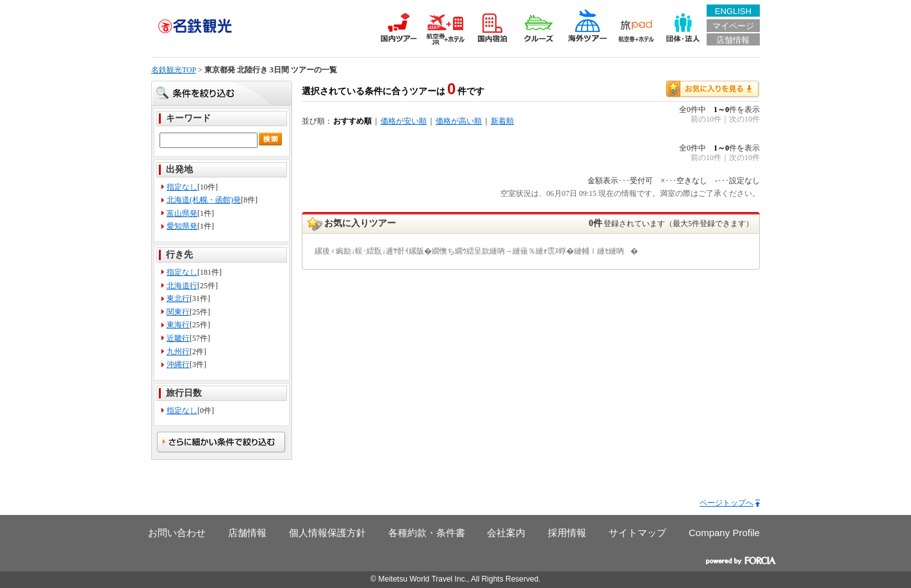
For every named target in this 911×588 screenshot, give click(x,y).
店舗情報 (733, 40)
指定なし (182, 187)
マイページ (733, 26)
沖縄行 (178, 364)
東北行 (178, 298)
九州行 (178, 352)
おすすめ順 (352, 121)
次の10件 (744, 119)
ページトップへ (726, 503)
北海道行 (182, 286)
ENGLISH (733, 11)
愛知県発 (182, 226)
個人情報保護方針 (327, 533)
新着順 (502, 121)
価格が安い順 (404, 121)
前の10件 (706, 119)
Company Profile (724, 533)
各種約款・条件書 (427, 533)
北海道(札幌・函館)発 (204, 200)
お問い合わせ (177, 533)
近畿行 (178, 338)
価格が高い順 (459, 121)
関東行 (178, 312)
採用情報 (567, 533)
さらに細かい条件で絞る (222, 443)
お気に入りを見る (713, 89)
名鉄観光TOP (174, 70)
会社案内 (506, 533)
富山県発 (182, 213)
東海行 (178, 325)
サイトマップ (637, 533)
